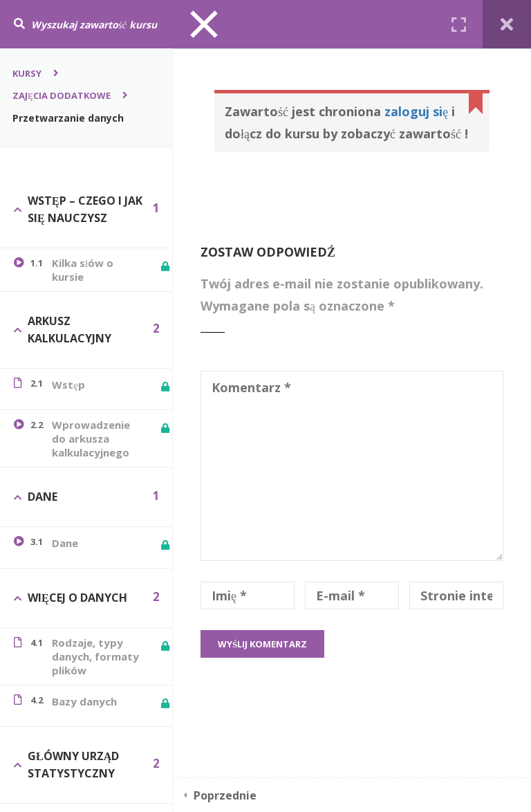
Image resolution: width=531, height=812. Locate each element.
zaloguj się (416, 111)
